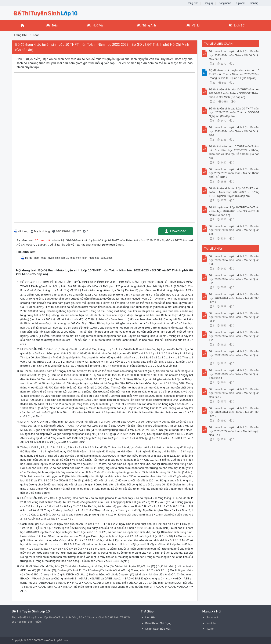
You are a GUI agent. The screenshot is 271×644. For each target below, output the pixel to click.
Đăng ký (209, 3)
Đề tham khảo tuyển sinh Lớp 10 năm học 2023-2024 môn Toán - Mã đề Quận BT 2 (234, 317)
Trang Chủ (193, 3)
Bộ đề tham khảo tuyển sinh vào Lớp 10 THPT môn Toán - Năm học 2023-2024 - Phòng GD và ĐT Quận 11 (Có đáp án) (234, 74)
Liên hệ (254, 3)
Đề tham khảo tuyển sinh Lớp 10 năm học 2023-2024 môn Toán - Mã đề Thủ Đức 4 (234, 298)
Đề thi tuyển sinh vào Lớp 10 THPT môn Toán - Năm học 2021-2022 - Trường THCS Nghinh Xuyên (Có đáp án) (234, 192)
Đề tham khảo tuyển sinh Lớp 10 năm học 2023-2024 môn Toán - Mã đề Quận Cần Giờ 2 (234, 393)
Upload (241, 3)
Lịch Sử (236, 25)
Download (176, 231)
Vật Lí (193, 25)
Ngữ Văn (96, 25)
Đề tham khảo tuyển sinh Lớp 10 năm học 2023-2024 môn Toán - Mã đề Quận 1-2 (234, 336)
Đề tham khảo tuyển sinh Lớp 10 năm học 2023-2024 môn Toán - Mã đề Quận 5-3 (234, 260)
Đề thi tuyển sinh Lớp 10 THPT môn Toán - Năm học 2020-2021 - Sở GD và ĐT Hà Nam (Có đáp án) (234, 211)
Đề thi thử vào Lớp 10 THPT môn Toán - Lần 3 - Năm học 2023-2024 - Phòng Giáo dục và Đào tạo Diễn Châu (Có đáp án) (234, 152)
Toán (52, 25)
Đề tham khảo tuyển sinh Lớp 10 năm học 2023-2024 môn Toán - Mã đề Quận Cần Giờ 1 (234, 55)
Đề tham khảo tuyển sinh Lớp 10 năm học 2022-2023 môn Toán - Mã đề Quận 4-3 (234, 230)
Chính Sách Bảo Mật (158, 629)
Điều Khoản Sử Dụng (158, 623)
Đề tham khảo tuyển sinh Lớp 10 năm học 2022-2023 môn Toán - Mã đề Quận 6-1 (234, 355)
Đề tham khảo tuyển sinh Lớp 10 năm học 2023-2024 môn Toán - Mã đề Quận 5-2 (234, 279)
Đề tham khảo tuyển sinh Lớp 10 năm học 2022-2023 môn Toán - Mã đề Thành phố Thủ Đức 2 (234, 173)
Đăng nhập (225, 3)
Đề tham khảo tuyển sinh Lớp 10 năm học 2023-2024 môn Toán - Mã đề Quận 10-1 (234, 131)
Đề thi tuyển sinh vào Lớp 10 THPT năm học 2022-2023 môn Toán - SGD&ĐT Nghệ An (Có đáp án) (234, 112)
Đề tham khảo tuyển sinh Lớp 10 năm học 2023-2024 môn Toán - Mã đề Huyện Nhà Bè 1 (234, 431)
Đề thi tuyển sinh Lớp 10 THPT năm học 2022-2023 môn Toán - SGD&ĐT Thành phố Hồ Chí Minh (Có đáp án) (234, 93)
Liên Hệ (150, 617)
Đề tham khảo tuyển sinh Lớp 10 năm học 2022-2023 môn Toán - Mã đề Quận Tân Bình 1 (234, 374)
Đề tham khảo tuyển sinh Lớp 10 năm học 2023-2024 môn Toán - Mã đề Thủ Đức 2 (234, 412)
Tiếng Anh (147, 25)
